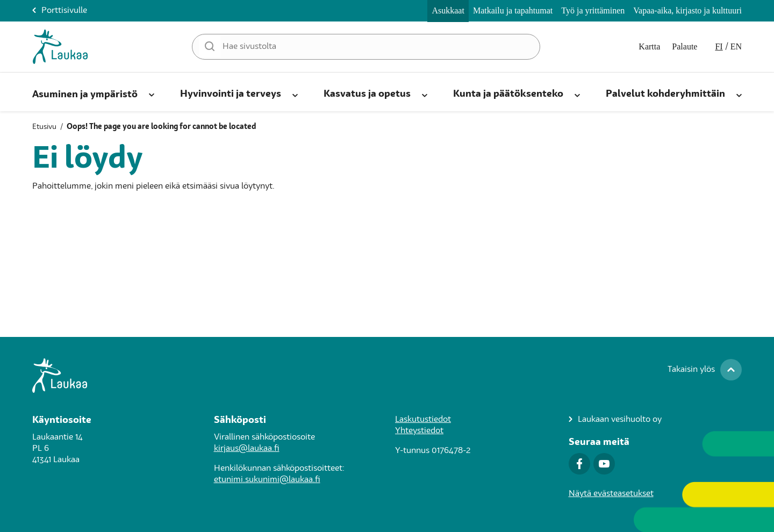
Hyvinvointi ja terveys (231, 94)
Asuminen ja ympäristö (85, 95)
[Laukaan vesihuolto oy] (615, 420)
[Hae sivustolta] (366, 47)
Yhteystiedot (419, 431)
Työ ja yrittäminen (593, 10)
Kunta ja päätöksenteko (508, 94)
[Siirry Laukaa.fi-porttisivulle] (387, 376)
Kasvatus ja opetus (367, 94)
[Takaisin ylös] (703, 370)
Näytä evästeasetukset (611, 494)
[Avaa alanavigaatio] (152, 93)
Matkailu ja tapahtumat (513, 10)
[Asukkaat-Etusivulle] (60, 47)
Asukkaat (448, 10)
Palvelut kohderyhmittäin (665, 94)
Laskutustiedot (423, 420)
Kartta (649, 46)
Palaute (685, 46)
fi (719, 46)
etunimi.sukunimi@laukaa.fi (267, 480)
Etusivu (44, 127)
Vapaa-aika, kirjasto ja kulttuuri (687, 10)
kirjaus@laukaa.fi (247, 449)
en (736, 46)
